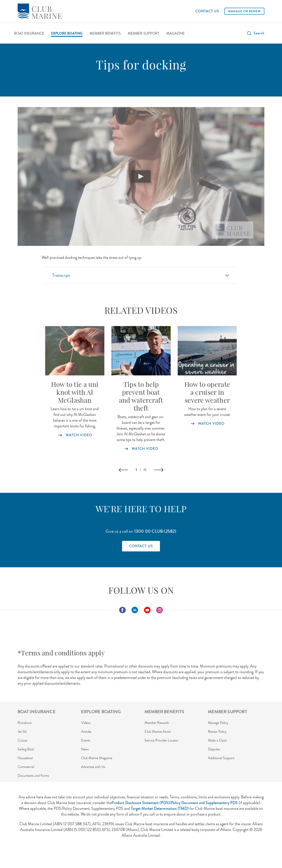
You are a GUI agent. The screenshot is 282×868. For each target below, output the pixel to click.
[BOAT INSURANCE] (29, 34)
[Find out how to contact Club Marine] (141, 546)
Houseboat (25, 758)
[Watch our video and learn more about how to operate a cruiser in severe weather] (207, 351)
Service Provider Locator (161, 740)
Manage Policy (218, 723)
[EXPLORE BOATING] (67, 34)
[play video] (141, 176)
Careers (155, 855)
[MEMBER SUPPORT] (144, 34)
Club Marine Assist (158, 732)
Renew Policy (217, 732)
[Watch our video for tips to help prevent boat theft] (141, 351)
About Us (46, 855)
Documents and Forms (33, 776)
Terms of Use (135, 855)
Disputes (214, 749)
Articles (86, 732)
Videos (86, 723)
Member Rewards (157, 723)
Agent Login (26, 855)
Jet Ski (22, 732)
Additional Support (221, 758)
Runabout (25, 723)
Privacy (63, 855)
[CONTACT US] (207, 11)
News (85, 749)
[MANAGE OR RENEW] (244, 11)
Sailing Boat (26, 749)
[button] (255, 33)
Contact (116, 855)
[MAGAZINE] (175, 34)
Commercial (26, 767)
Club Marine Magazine (97, 758)
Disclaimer (97, 855)
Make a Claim (217, 740)
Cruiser (23, 740)
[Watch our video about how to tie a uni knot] (75, 351)
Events (86, 740)
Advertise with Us (93, 767)
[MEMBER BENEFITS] (105, 34)
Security (79, 855)
